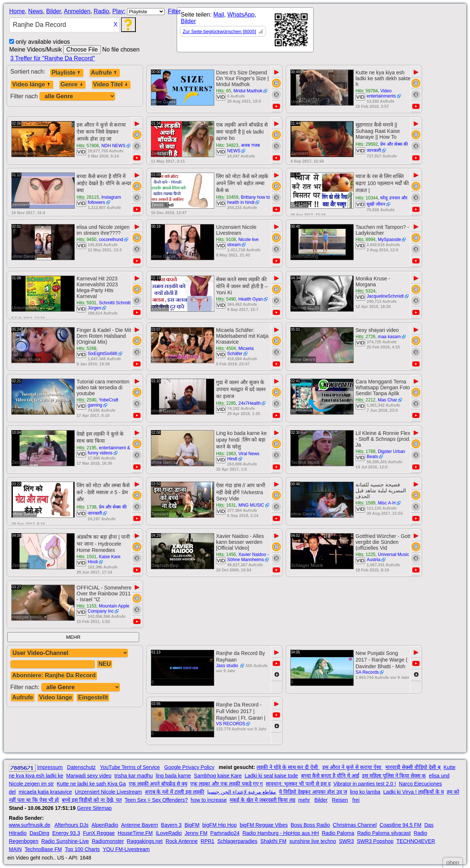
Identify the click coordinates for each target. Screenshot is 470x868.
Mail (218, 15)
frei (356, 800)
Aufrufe (105, 73)
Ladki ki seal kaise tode (271, 776)
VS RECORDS (231, 724)
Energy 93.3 (66, 833)
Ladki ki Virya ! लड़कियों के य (413, 792)
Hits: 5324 (365, 291)
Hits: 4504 (226, 348)
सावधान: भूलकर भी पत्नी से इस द (298, 784)
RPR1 (207, 841)
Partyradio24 (225, 833)
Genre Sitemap (94, 808)
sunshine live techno (313, 841)
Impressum (50, 767)
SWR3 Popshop (375, 841)
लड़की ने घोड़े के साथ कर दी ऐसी (288, 767)
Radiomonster (108, 841)
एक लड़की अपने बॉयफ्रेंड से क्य (158, 784)
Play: (119, 11)
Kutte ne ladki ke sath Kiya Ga (91, 784)
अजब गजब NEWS (243, 148)
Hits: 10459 (227, 197)
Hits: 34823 (227, 145)
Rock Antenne (182, 841)
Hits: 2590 (86, 400)
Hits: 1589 (365, 503)
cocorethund (111, 240)
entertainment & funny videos (109, 450)
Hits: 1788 (365, 451)
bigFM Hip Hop (220, 825)
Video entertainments (381, 93)
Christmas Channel (355, 825)
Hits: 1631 (226, 505)
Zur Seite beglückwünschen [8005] (219, 31)
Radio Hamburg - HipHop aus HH (281, 833)
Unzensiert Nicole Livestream (108, 792)
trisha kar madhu (134, 776)
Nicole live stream (243, 242)
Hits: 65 (224, 91)
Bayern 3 (171, 825)
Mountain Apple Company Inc (108, 609)
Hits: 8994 (365, 240)
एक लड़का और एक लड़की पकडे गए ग (227, 784)
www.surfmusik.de (30, 825)
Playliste (67, 73)
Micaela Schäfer (240, 351)
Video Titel (111, 84)
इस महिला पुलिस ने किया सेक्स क (394, 776)
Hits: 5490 (226, 299)
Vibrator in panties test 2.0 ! (365, 784)
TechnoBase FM (43, 849)
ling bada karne (173, 776)
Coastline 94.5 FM (400, 825)
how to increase (209, 800)
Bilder (53, 11)
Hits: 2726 (365, 337)
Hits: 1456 (226, 555)
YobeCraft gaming (103, 403)
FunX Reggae (99, 833)
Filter (174, 11)
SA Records (367, 672)
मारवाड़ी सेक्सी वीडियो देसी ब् (413, 767)
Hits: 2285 (226, 403)
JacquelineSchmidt (385, 296)
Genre (73, 84)
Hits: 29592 (367, 144)
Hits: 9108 (226, 240)
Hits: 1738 (86, 507)
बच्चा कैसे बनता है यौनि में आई (330, 776)
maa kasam (389, 337)
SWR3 (346, 841)
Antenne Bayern (139, 825)
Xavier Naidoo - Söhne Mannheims (248, 557)
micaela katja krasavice (45, 792)
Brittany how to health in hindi (249, 200)
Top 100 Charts (82, 849)
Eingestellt (93, 697)
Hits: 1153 (86, 606)
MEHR (73, 637)
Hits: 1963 (226, 454)
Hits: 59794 (367, 91)
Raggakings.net (145, 841)
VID (221, 97)
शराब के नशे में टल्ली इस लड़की (175, 792)
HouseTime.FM (135, 833)
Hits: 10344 (367, 198)
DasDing (39, 833)
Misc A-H (387, 503)
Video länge (32, 84)
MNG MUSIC (251, 505)
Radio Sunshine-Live (65, 841)
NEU (105, 664)
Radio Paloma (338, 833)
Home (17, 11)
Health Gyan (251, 299)
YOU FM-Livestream (126, 849)
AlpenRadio (105, 825)
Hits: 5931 (86, 303)
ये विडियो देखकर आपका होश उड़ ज (313, 792)
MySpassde (390, 240)
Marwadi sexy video (89, 776)
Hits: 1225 (365, 555)
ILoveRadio (169, 833)
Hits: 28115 (88, 197)
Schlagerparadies (237, 841)
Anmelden (77, 11)
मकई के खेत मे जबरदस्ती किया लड (262, 800)
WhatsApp (241, 15)
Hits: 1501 (86, 557)
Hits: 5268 (86, 348)
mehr (304, 800)
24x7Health (250, 403)
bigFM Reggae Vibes (264, 825)
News (36, 11)
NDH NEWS (113, 146)
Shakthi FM (273, 841)
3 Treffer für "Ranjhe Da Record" (53, 58)
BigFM (192, 825)
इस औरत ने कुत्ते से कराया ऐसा (352, 767)
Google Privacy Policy (189, 767)
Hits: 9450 (86, 240)
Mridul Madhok (248, 91)
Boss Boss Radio (310, 825)
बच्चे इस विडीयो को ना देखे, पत (92, 800)
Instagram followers (104, 200)
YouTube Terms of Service (130, 767)
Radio (101, 11)
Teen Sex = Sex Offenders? (156, 800)
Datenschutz (81, 767)
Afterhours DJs (72, 825)
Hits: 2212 (365, 400)
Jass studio (228, 666)
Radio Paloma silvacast (384, 833)
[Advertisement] (380, 31)
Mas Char (388, 400)
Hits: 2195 (86, 448)
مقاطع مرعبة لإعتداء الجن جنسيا (242, 792)
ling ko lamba (365, 792)
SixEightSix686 (103, 354)
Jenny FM (196, 833)
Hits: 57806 (88, 146)
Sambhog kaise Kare (218, 776)
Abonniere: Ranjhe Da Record (54, 675)
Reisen (340, 800)
